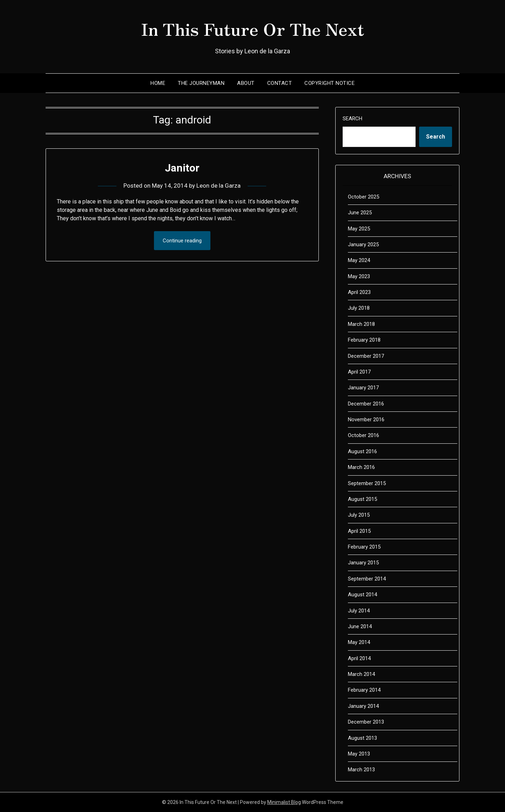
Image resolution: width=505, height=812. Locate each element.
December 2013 (366, 722)
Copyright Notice (329, 83)
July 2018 (359, 308)
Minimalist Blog (284, 802)
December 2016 (366, 404)
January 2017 (363, 388)
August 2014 (362, 595)
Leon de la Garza (218, 186)
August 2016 (362, 451)
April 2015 (359, 531)
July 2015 (359, 515)
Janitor (182, 168)
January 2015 (363, 563)
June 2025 (360, 213)
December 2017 (366, 356)
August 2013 (362, 738)
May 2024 (359, 260)
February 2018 (364, 340)
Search (352, 119)
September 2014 (367, 579)
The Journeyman (201, 83)
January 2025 (363, 244)
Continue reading (182, 241)
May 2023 (359, 276)
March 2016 (361, 467)
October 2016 (363, 435)
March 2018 (361, 324)
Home (158, 83)
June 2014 (360, 626)
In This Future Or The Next (252, 28)
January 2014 (363, 706)
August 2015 (362, 499)
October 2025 (363, 197)
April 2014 (359, 658)
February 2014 (364, 690)
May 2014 (359, 642)
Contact (280, 83)
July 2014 (359, 611)
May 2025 (359, 229)
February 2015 (364, 547)
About (246, 83)
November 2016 (366, 420)
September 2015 (367, 483)
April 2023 (359, 292)
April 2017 (359, 372)
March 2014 (361, 674)
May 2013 (359, 754)
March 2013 (361, 770)
